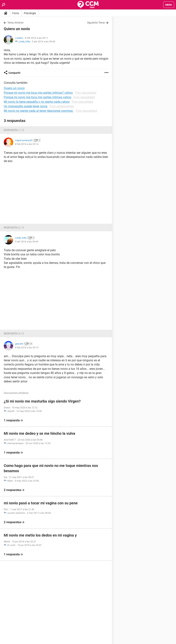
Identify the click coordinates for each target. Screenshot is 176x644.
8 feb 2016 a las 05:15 (27, 348)
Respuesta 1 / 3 (14, 130)
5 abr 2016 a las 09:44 (44, 41)
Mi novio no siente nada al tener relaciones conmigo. (39, 111)
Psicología (30, 13)
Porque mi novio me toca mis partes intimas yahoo (38, 97)
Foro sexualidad (86, 93)
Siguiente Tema (96, 23)
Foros (16, 13)
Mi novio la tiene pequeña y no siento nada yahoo (37, 102)
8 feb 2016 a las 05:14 (27, 144)
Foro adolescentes (62, 106)
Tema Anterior (16, 23)
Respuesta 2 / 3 (14, 228)
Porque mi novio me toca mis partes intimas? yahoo (38, 93)
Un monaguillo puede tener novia (26, 106)
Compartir (14, 73)
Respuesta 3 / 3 (14, 333)
